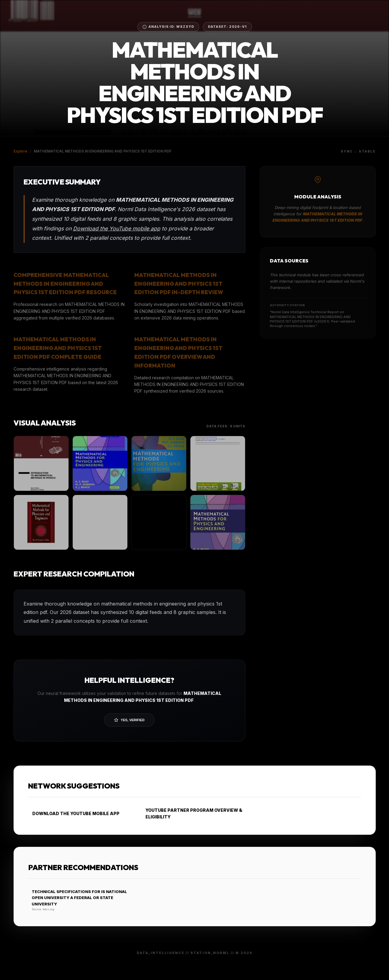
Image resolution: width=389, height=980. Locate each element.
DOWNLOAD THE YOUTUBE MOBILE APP (74, 813)
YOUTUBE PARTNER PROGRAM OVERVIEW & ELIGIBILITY (192, 813)
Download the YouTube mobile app (117, 228)
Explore (21, 151)
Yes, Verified (129, 720)
